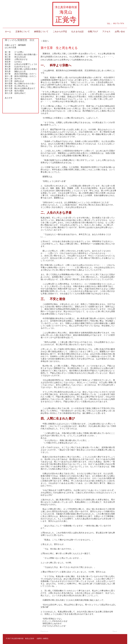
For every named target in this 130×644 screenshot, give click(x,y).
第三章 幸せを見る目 (15, 57)
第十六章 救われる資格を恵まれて (20, 88)
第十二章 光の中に (13, 79)
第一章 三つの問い (14, 52)
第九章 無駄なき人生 (15, 71)
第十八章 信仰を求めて (15, 93)
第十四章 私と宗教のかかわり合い (20, 83)
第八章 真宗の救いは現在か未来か (21, 69)
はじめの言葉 (11, 47)
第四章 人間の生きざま (16, 59)
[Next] (111, 632)
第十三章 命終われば (14, 81)
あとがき (9, 98)
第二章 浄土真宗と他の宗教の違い (21, 54)
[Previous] (49, 632)
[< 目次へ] (49, 41)
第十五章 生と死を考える (16, 86)
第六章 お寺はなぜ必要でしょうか (21, 64)
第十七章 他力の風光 (14, 91)
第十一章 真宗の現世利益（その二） (21, 76)
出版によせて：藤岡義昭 (15, 45)
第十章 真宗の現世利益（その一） (21, 74)
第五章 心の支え (13, 62)
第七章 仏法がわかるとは (17, 67)
